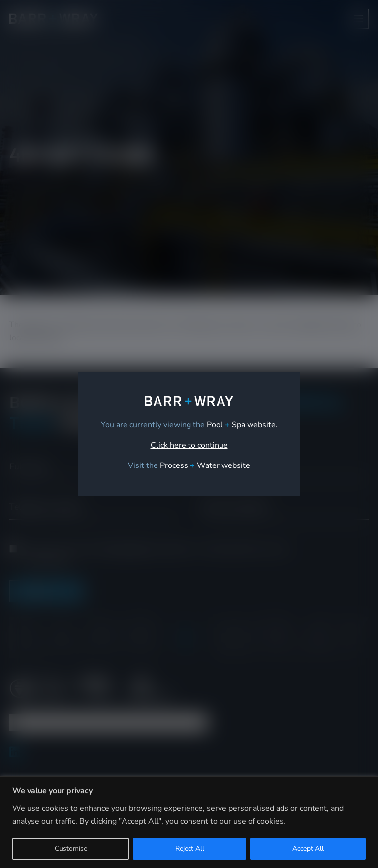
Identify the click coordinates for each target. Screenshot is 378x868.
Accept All (308, 849)
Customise (71, 849)
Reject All (190, 849)
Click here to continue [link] (189, 445)
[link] (205, 465)
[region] (189, 822)
